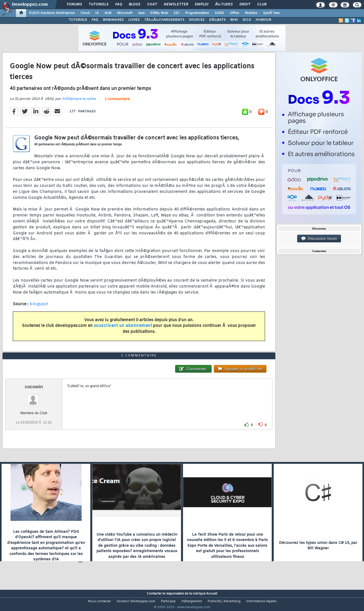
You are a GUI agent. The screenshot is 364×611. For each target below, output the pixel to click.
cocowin (34, 397)
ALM (108, 13)
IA (97, 13)
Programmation (197, 13)
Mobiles (251, 13)
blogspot (39, 308)
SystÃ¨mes (271, 13)
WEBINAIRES (113, 20)
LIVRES (134, 20)
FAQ (119, 5)
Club (262, 5)
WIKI (234, 20)
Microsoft (125, 13)
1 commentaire (117, 103)
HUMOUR (263, 20)
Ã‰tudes (224, 5)
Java (141, 13)
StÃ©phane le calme (79, 102)
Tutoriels (99, 5)
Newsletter (176, 5)
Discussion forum (319, 239)
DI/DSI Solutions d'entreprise (52, 13)
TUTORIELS (78, 20)
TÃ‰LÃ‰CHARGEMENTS (164, 20)
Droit (245, 5)
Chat (152, 5)
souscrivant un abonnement (123, 330)
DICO (247, 20)
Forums (74, 5)
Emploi (201, 5)
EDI (177, 13)
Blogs (135, 5)
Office (234, 13)
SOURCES (197, 20)
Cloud (85, 13)
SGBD (219, 13)
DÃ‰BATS (217, 20)
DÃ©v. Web (159, 13)
